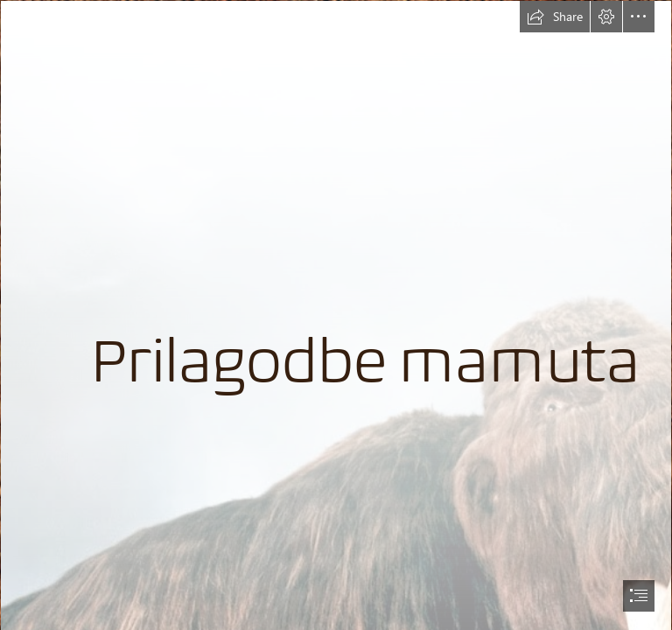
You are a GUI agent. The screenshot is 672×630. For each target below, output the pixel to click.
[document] (336, 315)
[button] (555, 17)
